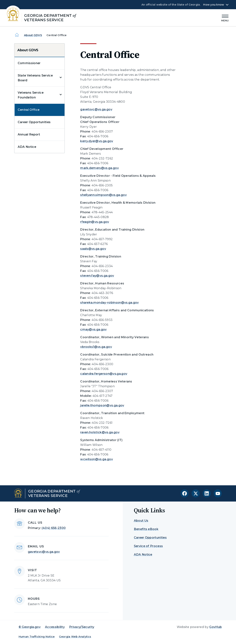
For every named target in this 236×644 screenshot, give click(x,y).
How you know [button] (214, 5)
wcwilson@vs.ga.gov (97, 459)
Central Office (29, 110)
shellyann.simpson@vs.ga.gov (103, 195)
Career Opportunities (34, 122)
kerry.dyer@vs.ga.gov (97, 141)
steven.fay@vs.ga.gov (97, 276)
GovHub (216, 627)
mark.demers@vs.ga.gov (99, 168)
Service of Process (148, 546)
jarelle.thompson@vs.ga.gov (102, 405)
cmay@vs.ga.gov (93, 329)
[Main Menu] (225, 18)
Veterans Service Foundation (31, 95)
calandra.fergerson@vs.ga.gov (104, 374)
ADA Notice (27, 147)
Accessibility (55, 627)
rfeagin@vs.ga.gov (95, 222)
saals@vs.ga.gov (93, 249)
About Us (141, 521)
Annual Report (29, 134)
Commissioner (29, 63)
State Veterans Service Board (35, 78)
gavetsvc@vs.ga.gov (96, 109)
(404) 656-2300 (54, 528)
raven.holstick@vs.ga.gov (100, 432)
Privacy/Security (82, 627)
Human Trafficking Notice (37, 637)
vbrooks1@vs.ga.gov (96, 347)
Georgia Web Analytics (75, 637)
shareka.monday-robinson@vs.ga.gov (110, 303)
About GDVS (33, 35)
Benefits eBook (146, 529)
